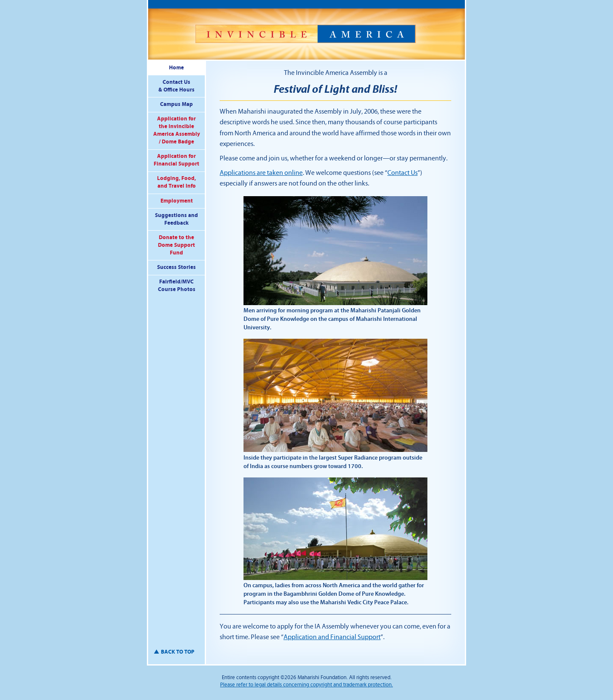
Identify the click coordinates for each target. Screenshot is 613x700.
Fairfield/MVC (176, 286)
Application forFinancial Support (176, 160)
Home (176, 68)
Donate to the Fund (176, 245)
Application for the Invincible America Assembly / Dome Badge (177, 130)
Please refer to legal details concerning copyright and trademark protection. (306, 685)
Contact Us (176, 87)
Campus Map (176, 104)
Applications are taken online (261, 173)
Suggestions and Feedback (176, 219)
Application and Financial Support (332, 637)
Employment (177, 201)
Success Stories (176, 267)
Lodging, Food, (176, 183)
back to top (178, 652)
